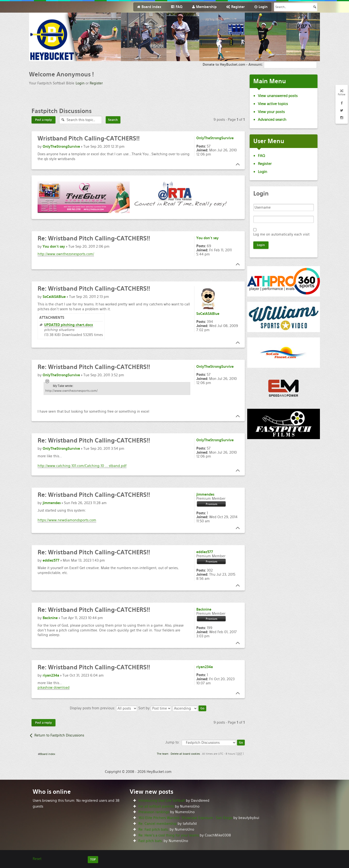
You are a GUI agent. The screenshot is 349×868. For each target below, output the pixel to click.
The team (163, 754)
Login (80, 83)
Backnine (50, 618)
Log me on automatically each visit (281, 234)
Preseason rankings (154, 812)
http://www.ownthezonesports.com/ (66, 254)
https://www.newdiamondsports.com (67, 520)
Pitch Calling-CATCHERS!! (89, 138)
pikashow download (54, 688)
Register (96, 83)
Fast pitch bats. (151, 841)
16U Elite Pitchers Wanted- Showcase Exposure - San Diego (185, 818)
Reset (37, 859)
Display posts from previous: (103, 708)
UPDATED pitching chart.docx (69, 325)
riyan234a (51, 675)
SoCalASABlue (54, 297)
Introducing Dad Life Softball (162, 801)
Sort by (155, 708)
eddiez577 (51, 560)
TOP (93, 860)
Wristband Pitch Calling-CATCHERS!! (94, 238)
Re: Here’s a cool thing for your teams (169, 835)
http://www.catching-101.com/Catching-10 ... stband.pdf (82, 466)
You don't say (54, 246)
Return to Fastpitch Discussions (59, 735)
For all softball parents (156, 806)
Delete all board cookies (185, 754)
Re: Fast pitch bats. (154, 829)
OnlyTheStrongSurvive (61, 147)
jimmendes (52, 503)
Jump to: (172, 742)
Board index (48, 754)
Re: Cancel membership (158, 824)
